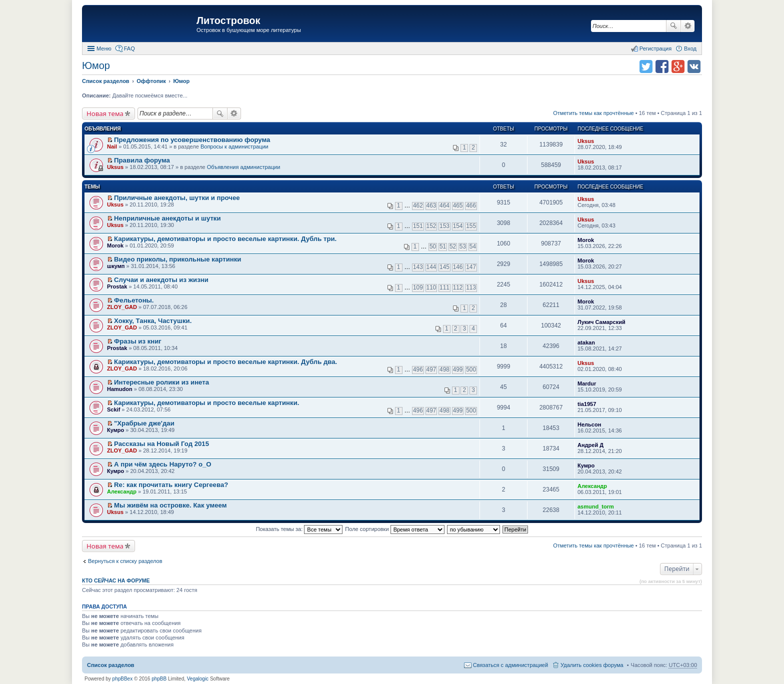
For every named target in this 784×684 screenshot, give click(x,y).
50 (433, 246)
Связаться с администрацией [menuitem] (510, 665)
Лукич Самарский (601, 322)
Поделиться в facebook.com (662, 66)
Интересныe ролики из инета (161, 382)
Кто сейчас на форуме (116, 580)
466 (471, 205)
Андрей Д (590, 445)
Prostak (117, 286)
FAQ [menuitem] (129, 48)
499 (458, 369)
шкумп (116, 266)
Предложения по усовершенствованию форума (192, 140)
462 (418, 205)
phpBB (159, 679)
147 (471, 267)
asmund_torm (596, 506)
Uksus (586, 141)
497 (431, 369)
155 (471, 226)
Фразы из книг (138, 341)
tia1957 (587, 404)
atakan (586, 342)
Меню (104, 48)
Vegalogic (198, 679)
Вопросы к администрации (234, 146)
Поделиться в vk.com (694, 66)
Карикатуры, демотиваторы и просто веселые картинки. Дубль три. (225, 239)
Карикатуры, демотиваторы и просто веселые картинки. (206, 403)
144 (431, 267)
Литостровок (228, 20)
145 (444, 267)
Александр (122, 491)
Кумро (115, 430)
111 (444, 287)
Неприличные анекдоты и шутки (167, 218)
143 (418, 267)
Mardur (587, 383)
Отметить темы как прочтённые (593, 113)
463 (431, 205)
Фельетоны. (134, 300)
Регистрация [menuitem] (655, 48)
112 (458, 287)
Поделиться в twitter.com (646, 66)
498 (444, 369)
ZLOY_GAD (122, 307)
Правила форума (142, 160)
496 (418, 369)
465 (458, 205)
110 (431, 287)
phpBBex (123, 679)
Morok (115, 245)
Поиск (673, 26)
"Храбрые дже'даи (144, 423)
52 (453, 246)
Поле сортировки (394, 529)
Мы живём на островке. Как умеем (170, 505)
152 (431, 226)
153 (444, 226)
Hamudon (120, 389)
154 (458, 226)
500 (471, 369)
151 (418, 226)
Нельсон (589, 424)
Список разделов (111, 665)
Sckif (113, 409)
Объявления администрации (244, 167)
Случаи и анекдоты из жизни (161, 280)
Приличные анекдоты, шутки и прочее (177, 198)
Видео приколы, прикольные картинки (177, 259)
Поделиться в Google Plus (678, 66)
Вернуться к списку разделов (125, 561)
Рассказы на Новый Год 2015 (161, 444)
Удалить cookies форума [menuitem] (592, 665)
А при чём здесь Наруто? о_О (163, 464)
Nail (112, 146)
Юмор (96, 65)
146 (458, 267)
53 (463, 246)
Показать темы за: (299, 529)
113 (471, 287)
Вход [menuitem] (690, 48)
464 (444, 205)
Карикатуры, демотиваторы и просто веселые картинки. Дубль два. (225, 362)
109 (418, 287)
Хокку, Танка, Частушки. (153, 321)
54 (473, 246)
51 (443, 246)
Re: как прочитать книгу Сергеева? (171, 485)
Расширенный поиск (688, 26)
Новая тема (105, 113)
